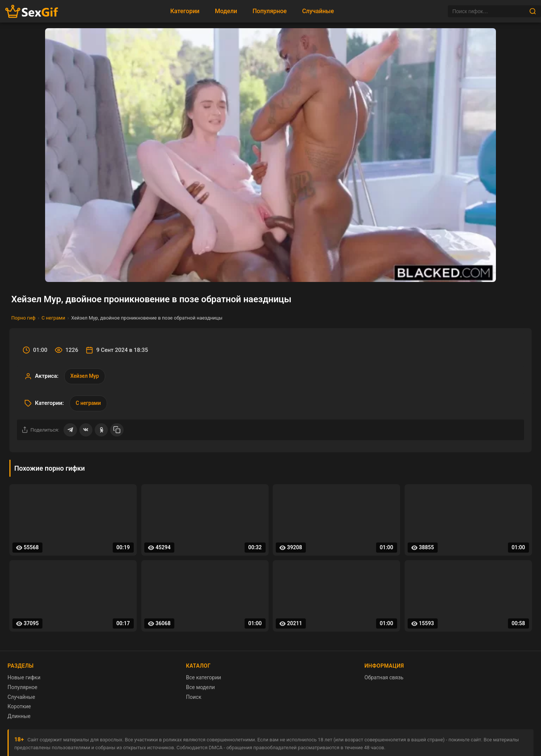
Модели (226, 11)
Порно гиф (23, 318)
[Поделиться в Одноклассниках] (102, 431)
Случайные (318, 11)
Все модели (200, 688)
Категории (185, 11)
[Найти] (533, 11)
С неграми (53, 318)
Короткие (19, 708)
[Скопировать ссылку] (118, 431)
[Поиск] (488, 11)
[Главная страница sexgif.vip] (32, 11)
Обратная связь (384, 679)
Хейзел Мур (85, 376)
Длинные (19, 717)
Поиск (194, 698)
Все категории (203, 679)
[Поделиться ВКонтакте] (86, 431)
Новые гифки (24, 679)
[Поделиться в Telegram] (70, 431)
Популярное (270, 11)
